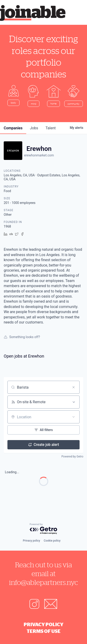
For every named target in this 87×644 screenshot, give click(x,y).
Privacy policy (31, 541)
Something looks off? (22, 337)
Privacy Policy (43, 624)
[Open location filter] (74, 417)
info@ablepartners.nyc (43, 582)
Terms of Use (44, 631)
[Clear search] (74, 387)
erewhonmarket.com (39, 155)
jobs (34, 128)
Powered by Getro (72, 457)
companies (13, 128)
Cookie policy (52, 541)
